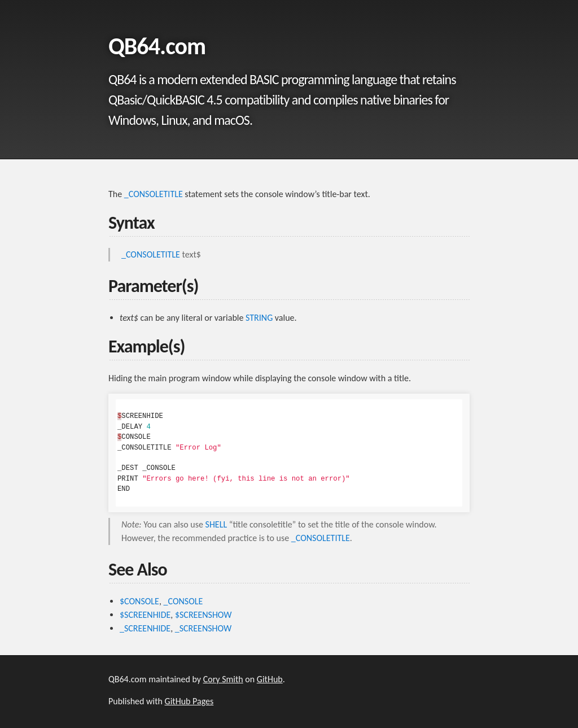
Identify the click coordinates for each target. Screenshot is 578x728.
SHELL (216, 524)
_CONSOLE (183, 601)
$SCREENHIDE (145, 615)
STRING (259, 318)
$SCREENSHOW (203, 615)
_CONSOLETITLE (154, 194)
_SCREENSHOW (203, 628)
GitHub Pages (189, 701)
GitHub (270, 679)
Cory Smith (223, 679)
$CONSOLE (139, 601)
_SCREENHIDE (145, 628)
